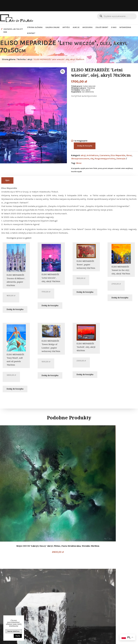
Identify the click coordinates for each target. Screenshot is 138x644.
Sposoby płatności (82, 615)
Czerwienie (104, 155)
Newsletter (115, 599)
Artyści (66, 27)
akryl (30, 59)
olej (92, 159)
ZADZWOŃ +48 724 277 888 (13, 31)
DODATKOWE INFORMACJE (79, 588)
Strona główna (35, 27)
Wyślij (18, 636)
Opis (7, 180)
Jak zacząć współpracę (85, 608)
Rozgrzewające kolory (105, 159)
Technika (21, 59)
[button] (63, 72)
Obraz (129, 155)
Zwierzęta (121, 159)
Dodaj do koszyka (85, 146)
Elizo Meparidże (118, 155)
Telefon (45, 608)
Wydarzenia (125, 27)
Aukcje (76, 27)
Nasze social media (117, 585)
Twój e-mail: (114, 612)
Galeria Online (53, 27)
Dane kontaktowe (48, 586)
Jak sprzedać (80, 612)
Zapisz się (122, 621)
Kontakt (31, 33)
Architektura (92, 155)
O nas (114, 27)
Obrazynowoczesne (80, 159)
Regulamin (79, 601)
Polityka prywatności (84, 598)
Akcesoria (87, 27)
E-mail (45, 591)
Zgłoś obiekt (102, 27)
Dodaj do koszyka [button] (15, 309)
